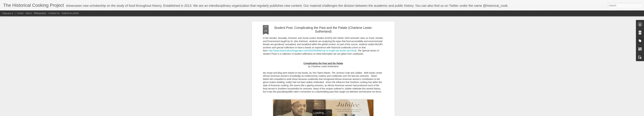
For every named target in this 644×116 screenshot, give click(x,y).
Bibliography (40, 13)
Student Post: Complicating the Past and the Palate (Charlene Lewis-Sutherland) (323, 28)
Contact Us (54, 13)
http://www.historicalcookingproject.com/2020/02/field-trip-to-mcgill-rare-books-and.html (312, 49)
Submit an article (70, 13)
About (29, 13)
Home (20, 13)
